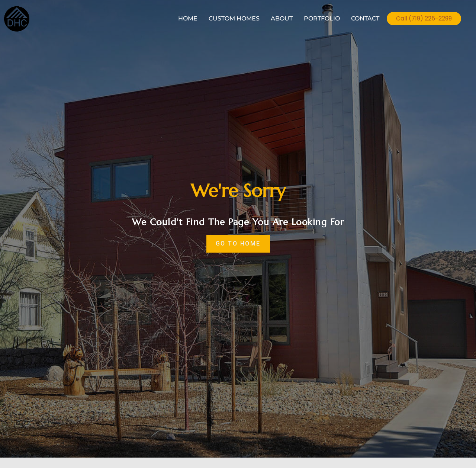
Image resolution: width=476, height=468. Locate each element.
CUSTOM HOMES (234, 18)
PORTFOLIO (322, 18)
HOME (188, 18)
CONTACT (365, 18)
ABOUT (282, 18)
